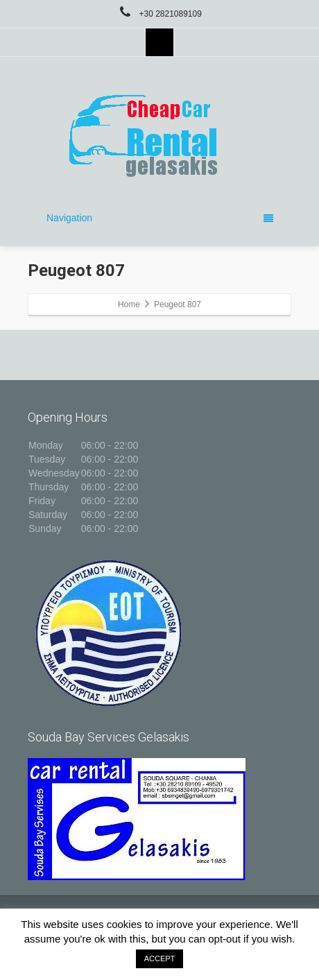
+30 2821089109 (159, 14)
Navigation (160, 218)
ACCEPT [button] (160, 958)
